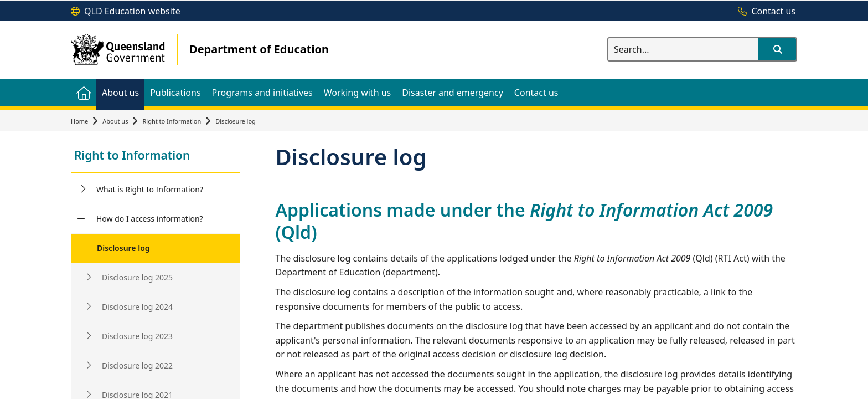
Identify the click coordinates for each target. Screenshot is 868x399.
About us (115, 121)
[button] (777, 49)
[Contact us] (764, 12)
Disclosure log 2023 (137, 336)
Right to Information (172, 121)
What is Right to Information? (150, 189)
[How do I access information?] (81, 219)
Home (79, 121)
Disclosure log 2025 (137, 277)
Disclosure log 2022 (137, 365)
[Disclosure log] (81, 248)
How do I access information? (150, 219)
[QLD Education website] (126, 12)
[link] (156, 157)
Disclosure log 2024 (137, 307)
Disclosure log (123, 248)
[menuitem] (84, 92)
